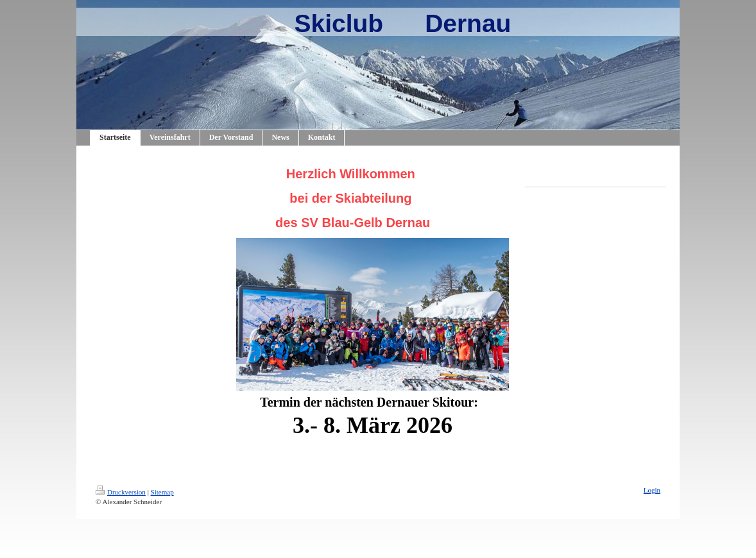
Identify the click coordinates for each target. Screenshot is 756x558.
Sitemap (162, 492)
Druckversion (121, 492)
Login (652, 490)
